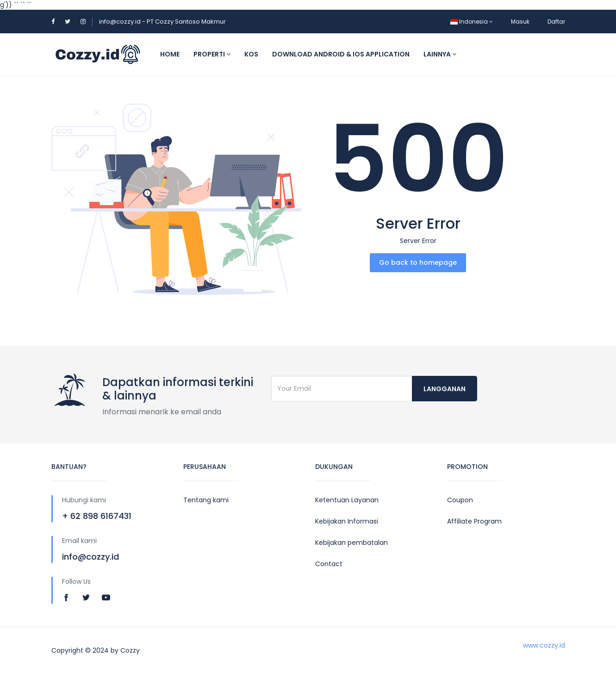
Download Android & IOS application (341, 54)
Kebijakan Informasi (347, 521)
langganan (445, 389)
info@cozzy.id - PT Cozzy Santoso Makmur (162, 22)
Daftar (556, 22)
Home (170, 54)
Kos (251, 54)
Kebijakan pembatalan (352, 543)
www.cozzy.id (544, 645)
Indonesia (472, 22)
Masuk (520, 22)
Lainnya (440, 54)
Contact (329, 564)
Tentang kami (206, 500)
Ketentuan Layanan (347, 500)
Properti (212, 54)
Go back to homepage (418, 262)
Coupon (460, 500)
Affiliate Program (474, 521)
